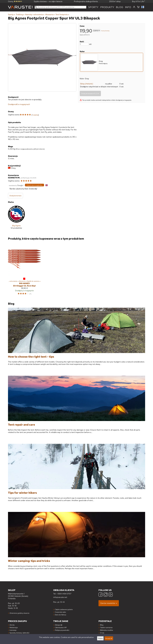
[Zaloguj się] (134, 7)
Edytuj (100, 638)
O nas (102, 633)
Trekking (20, 14)
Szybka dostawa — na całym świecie (48, 1)
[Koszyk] (138, 7)
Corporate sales (60, 612)
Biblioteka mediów (107, 630)
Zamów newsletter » (109, 603)
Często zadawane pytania (64, 609)
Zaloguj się (59, 625)
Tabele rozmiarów (106, 627)
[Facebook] (101, 595)
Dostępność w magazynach (19, 104)
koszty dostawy (105, 31)
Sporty (93, 7)
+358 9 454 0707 (64, 594)
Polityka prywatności (62, 630)
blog (120, 7)
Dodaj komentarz (15, 196)
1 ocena (35, 115)
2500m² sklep (115, 1)
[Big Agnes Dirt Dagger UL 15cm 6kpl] (24, 270)
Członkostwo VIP (61, 627)
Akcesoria (50, 14)
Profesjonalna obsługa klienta (86, 1)
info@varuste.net (60, 597)
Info (128, 7)
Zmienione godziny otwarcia (19, 613)
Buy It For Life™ (139, 1)
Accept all (109, 638)
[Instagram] (106, 595)
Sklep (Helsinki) (87, 84)
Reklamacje (14, 627)
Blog (102, 625)
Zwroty (12, 625)
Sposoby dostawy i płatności (19, 633)
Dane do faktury (61, 615)
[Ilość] (84, 44)
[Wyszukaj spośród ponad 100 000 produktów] (61, 7)
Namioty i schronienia (35, 14)
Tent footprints (62, 14)
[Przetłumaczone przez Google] (16, 185)
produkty (107, 7)
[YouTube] (111, 595)
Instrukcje (13, 630)
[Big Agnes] (16, 219)
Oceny (15, 1)
